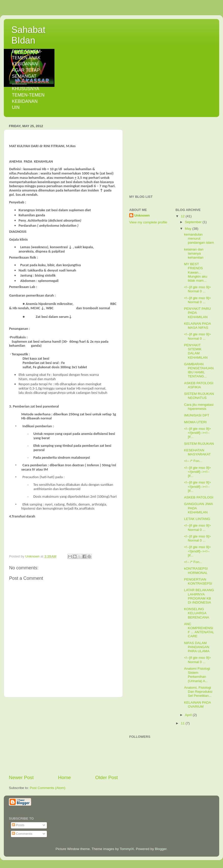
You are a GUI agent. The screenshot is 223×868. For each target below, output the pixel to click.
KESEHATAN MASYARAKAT (197, 452)
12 (183, 216)
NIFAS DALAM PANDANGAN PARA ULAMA (197, 647)
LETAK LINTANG (197, 519)
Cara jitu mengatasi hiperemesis (199, 407)
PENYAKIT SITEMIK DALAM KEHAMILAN (196, 351)
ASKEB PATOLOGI (199, 497)
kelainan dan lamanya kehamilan (194, 253)
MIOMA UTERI (195, 422)
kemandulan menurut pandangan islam (199, 238)
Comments (22, 834)
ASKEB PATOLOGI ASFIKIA (199, 385)
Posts (18, 825)
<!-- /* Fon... (193, 461)
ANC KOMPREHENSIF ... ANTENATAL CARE (199, 630)
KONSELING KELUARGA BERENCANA (197, 613)
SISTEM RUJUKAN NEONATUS (199, 396)
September (194, 222)
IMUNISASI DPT (197, 415)
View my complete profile (148, 222)
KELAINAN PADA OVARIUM (197, 705)
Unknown (142, 215)
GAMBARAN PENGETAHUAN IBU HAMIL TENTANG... (199, 370)
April (189, 715)
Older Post (107, 777)
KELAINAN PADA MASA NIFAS (197, 326)
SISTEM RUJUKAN (199, 444)
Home (64, 777)
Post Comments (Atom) (48, 788)
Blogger (161, 849)
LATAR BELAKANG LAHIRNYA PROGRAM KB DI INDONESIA (199, 596)
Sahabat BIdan (28, 35)
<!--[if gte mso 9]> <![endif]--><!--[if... (197, 433)
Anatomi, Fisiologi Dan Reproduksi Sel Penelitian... (198, 692)
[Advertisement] (63, 736)
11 (183, 723)
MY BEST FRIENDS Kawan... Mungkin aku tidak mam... (196, 272)
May (189, 229)
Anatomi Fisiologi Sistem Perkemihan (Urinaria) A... (197, 675)
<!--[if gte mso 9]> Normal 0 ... (197, 289)
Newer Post (21, 777)
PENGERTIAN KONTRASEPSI (198, 581)
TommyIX (127, 849)
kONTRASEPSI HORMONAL (196, 571)
